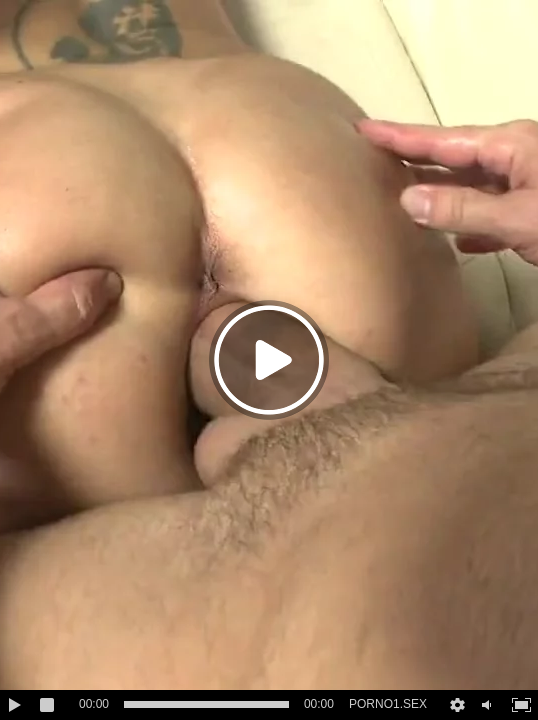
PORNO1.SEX (388, 704)
